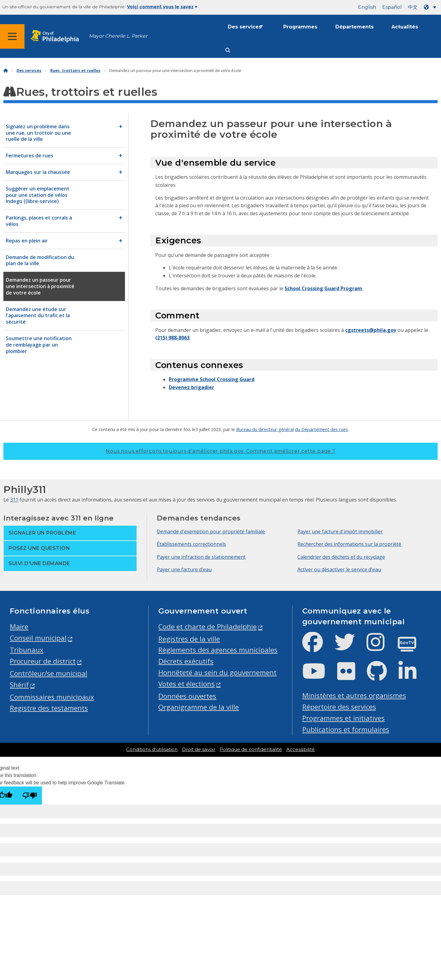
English (367, 7)
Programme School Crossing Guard (212, 379)
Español (392, 7)
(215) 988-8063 (172, 338)
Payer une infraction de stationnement (201, 557)
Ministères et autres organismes (354, 695)
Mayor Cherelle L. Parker (118, 36)
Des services (245, 27)
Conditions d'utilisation (152, 749)
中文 (413, 7)
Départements (354, 27)
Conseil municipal (38, 638)
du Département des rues (321, 429)
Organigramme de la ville (199, 707)
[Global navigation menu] (12, 36)
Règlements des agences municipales (218, 650)
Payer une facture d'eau (184, 569)
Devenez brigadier (191, 387)
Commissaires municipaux (52, 697)
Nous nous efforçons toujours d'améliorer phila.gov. (221, 451)
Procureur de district (43, 661)
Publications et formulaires (346, 729)
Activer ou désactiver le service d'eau (339, 569)
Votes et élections (187, 684)
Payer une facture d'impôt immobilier (340, 531)
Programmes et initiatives (343, 718)
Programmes (300, 27)
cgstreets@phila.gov (371, 330)
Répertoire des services (339, 707)
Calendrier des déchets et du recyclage (341, 557)
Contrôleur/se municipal (49, 673)
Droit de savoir (199, 749)
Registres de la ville (189, 639)
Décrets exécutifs (186, 661)
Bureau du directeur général (265, 429)
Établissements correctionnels (191, 544)
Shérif (19, 685)
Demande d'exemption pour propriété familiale (211, 531)
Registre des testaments (49, 708)
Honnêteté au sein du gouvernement (217, 672)
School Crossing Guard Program (323, 288)
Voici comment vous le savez (162, 7)
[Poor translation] (30, 796)
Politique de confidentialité (251, 749)
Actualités (405, 27)
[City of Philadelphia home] (57, 36)
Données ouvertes (187, 696)
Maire (19, 627)
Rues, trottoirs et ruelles (75, 71)
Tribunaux (27, 650)
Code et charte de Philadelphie (207, 627)
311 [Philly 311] (14, 500)
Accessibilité (301, 749)
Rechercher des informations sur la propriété (349, 544)
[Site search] (228, 50)
